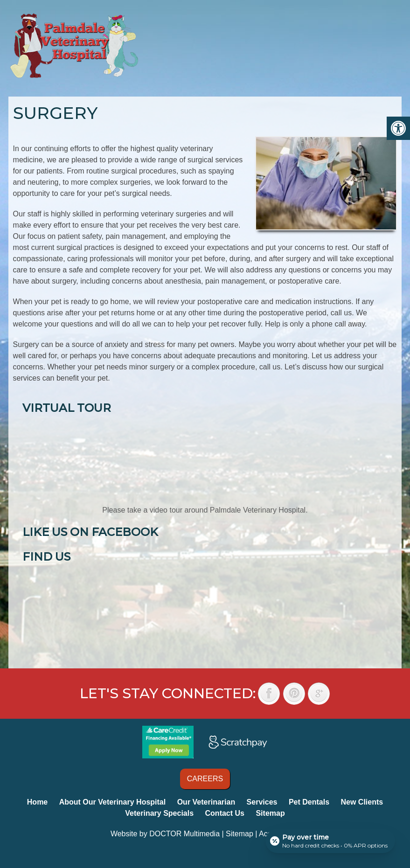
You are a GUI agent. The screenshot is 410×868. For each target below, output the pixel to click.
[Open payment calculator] (330, 841)
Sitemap (270, 813)
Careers (205, 779)
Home (37, 802)
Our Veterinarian (206, 802)
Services (262, 802)
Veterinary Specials (159, 813)
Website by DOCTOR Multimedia (165, 834)
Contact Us (225, 813)
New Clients (362, 802)
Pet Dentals (309, 802)
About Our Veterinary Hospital (112, 802)
